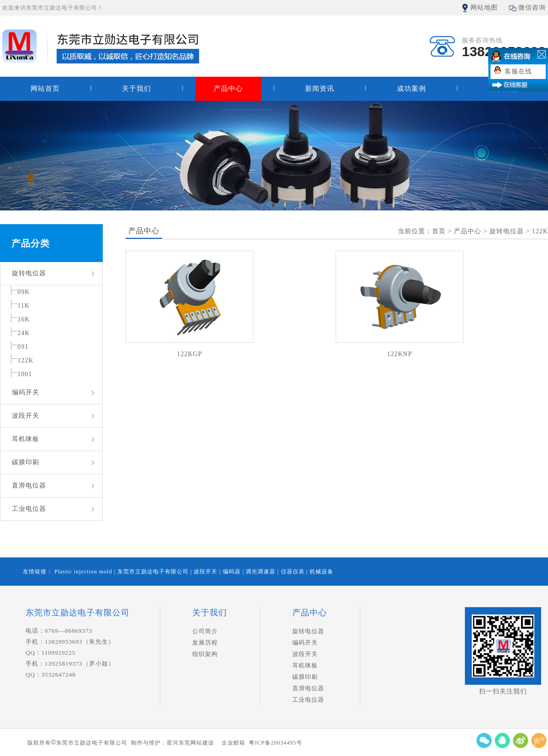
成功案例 (411, 89)
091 (23, 347)
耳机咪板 (26, 439)
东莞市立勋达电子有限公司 (154, 572)
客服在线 (518, 71)
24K (24, 333)
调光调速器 (261, 572)
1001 (25, 374)
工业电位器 (29, 509)
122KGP (189, 354)
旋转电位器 (29, 273)
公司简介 (205, 631)
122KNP (399, 354)
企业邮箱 (233, 743)
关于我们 (137, 89)
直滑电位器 (29, 486)
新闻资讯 (320, 89)
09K (24, 292)
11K (24, 306)
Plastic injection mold (84, 572)
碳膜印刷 (26, 462)
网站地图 (484, 8)
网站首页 (45, 89)
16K (24, 319)
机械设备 (321, 572)
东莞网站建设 (196, 743)
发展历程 (205, 643)
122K (25, 360)
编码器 (233, 572)
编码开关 (26, 392)
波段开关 (26, 416)
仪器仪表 (294, 572)
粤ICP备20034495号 (276, 743)
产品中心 (228, 89)
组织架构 (205, 654)
